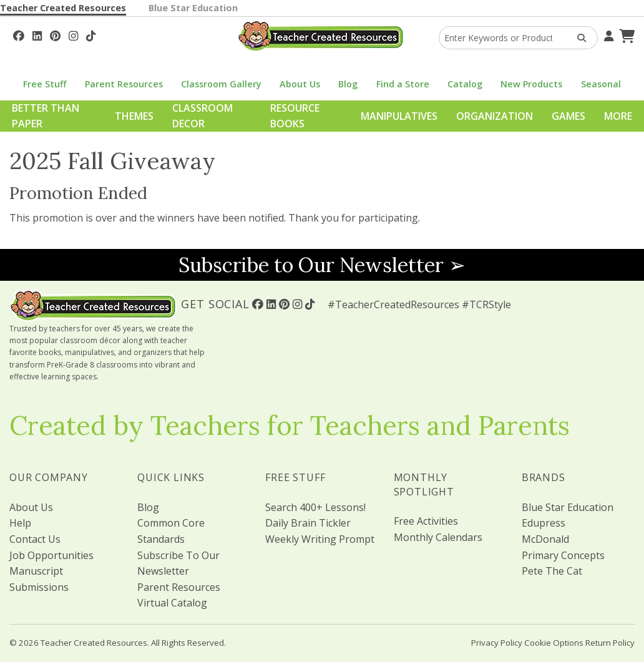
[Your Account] (607, 34)
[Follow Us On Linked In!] (37, 34)
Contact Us (35, 539)
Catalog (465, 84)
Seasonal (601, 84)
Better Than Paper (46, 116)
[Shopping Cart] (625, 34)
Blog (348, 84)
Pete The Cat (552, 571)
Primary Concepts (563, 555)
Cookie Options (554, 643)
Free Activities (426, 521)
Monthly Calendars (438, 537)
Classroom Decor (202, 116)
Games (568, 116)
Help (20, 523)
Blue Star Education (193, 8)
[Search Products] (578, 38)
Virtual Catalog (172, 603)
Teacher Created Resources (63, 8)
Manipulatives (399, 116)
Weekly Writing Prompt (320, 539)
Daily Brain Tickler (308, 523)
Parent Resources (124, 84)
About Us (300, 84)
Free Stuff (45, 84)
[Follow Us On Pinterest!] (55, 34)
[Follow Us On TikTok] (91, 34)
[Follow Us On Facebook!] (19, 34)
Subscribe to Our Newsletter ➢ (322, 265)
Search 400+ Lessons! (315, 507)
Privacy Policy (497, 643)
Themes (134, 116)
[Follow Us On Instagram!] (73, 34)
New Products (531, 84)
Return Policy (610, 643)
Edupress (544, 523)
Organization (495, 116)
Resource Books (295, 116)
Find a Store (403, 84)
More (618, 116)
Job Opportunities (51, 555)
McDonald (545, 539)
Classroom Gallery (221, 84)
